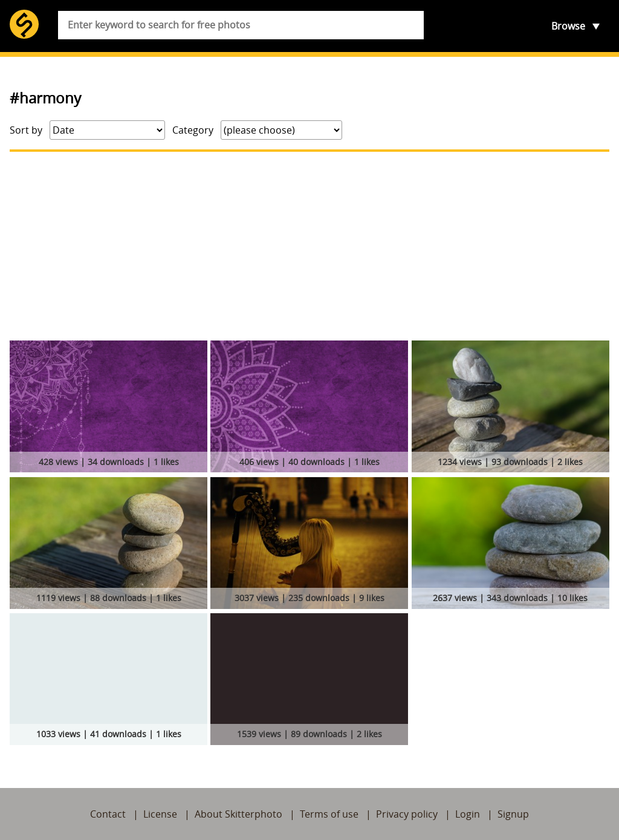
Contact (108, 814)
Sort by (26, 130)
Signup (513, 814)
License (160, 814)
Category (193, 130)
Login (468, 814)
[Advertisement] (309, 246)
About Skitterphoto (238, 814)
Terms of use (329, 814)
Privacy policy (407, 814)
